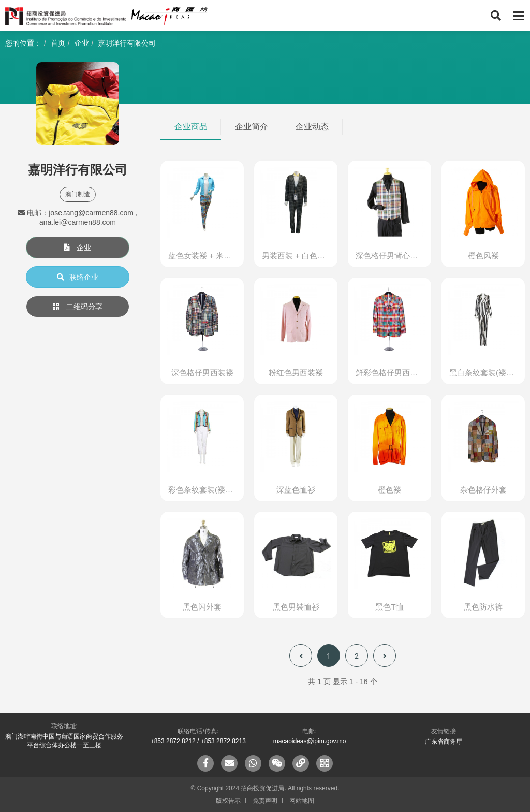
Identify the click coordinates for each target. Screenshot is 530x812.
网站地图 (302, 801)
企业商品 (191, 127)
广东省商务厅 (444, 742)
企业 (82, 43)
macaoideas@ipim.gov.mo (310, 741)
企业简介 (252, 127)
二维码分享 (78, 307)
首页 (58, 43)
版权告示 (228, 801)
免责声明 (265, 801)
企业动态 (312, 127)
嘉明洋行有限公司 (127, 43)
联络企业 (78, 277)
